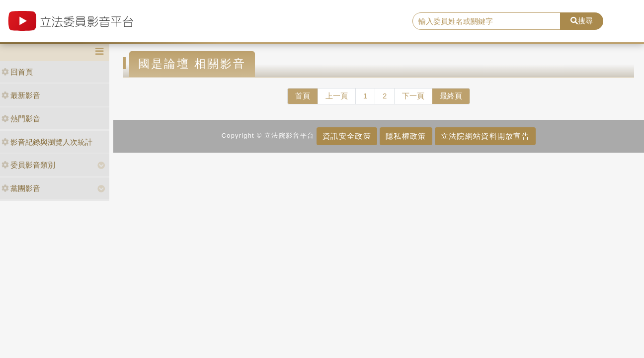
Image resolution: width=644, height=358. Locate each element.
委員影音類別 (28, 165)
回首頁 (17, 72)
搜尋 (582, 21)
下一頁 (413, 96)
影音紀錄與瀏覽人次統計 (47, 142)
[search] (486, 21)
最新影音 (21, 95)
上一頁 (337, 96)
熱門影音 (21, 119)
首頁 (303, 96)
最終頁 (451, 96)
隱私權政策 (406, 136)
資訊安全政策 (347, 136)
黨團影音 (21, 188)
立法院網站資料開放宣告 (485, 136)
